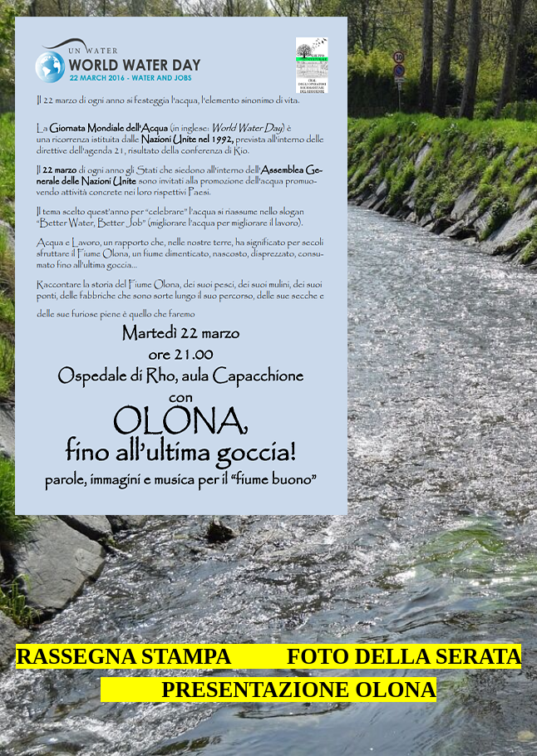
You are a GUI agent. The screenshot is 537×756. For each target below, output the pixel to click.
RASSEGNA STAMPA (123, 656)
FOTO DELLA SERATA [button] (404, 656)
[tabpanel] (268, 644)
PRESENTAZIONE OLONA (296, 690)
